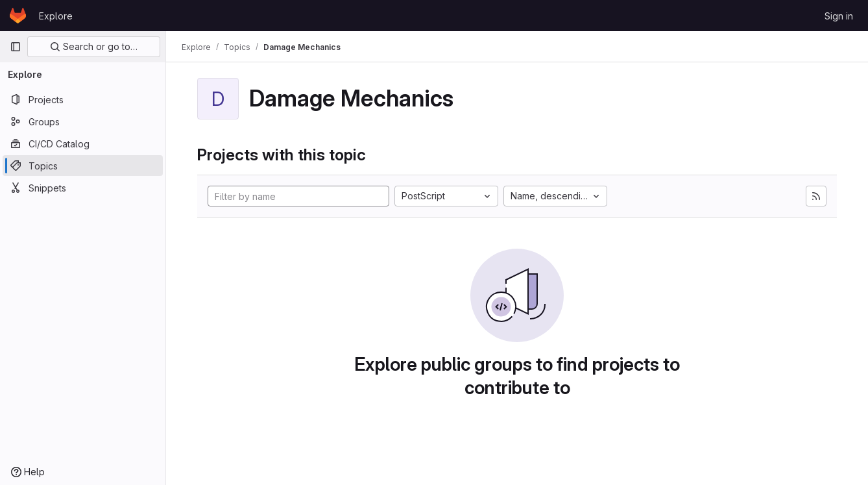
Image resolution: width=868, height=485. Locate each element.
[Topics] (83, 166)
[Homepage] (18, 16)
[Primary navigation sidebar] (16, 47)
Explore (56, 16)
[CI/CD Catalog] (83, 143)
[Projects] (83, 99)
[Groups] (83, 121)
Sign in (839, 16)
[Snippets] (83, 188)
